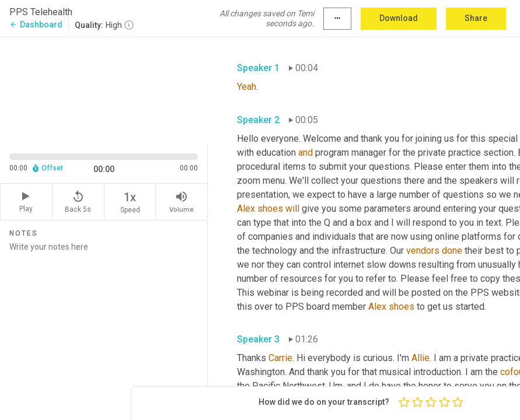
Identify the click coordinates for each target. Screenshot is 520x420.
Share (476, 18)
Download (399, 18)
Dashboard (36, 24)
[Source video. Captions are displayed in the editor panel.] (104, 89)
